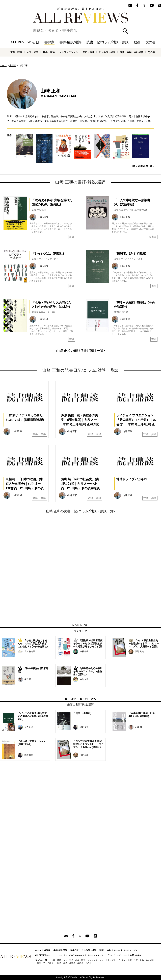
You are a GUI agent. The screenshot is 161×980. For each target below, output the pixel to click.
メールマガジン (130, 950)
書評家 (49, 42)
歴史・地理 (88, 52)
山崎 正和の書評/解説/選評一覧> (81, 351)
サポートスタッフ (95, 955)
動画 (137, 42)
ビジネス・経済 (107, 52)
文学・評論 (16, 52)
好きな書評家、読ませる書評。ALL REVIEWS (80, 15)
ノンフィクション (69, 52)
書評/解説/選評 (71, 42)
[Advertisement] (48, 547)
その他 (151, 52)
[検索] (80, 30)
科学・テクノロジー (46, 963)
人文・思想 (33, 52)
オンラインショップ (75, 955)
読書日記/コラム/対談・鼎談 (108, 42)
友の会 (150, 42)
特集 (109, 950)
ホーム (3, 65)
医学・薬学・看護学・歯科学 (70, 963)
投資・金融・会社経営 (131, 52)
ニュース (59, 955)
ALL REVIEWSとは (25, 42)
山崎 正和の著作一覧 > (142, 166)
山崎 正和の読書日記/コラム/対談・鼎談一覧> (81, 511)
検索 (125, 31)
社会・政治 (49, 52)
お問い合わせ (136, 955)
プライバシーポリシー (117, 955)
